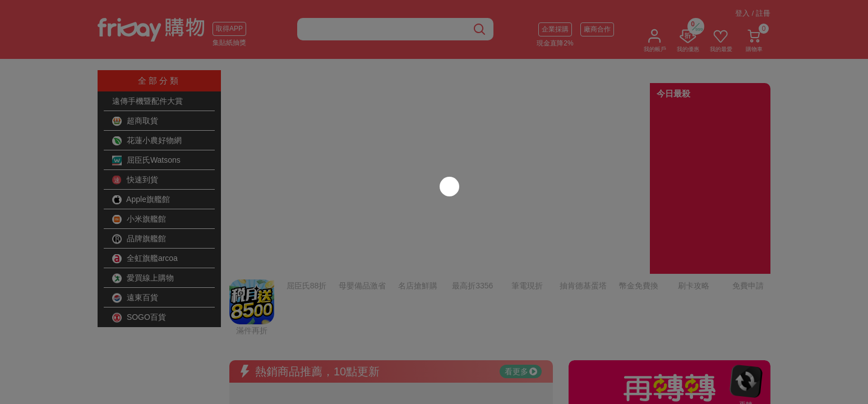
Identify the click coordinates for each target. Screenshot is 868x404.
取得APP (229, 29)
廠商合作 (597, 29)
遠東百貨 (135, 298)
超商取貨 (135, 121)
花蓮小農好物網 (147, 141)
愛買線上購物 (143, 278)
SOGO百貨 (139, 318)
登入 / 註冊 (753, 13)
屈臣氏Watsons (146, 160)
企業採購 (555, 29)
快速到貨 (135, 180)
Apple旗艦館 (141, 200)
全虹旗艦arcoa (145, 259)
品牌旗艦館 (139, 239)
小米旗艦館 (139, 219)
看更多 (521, 278)
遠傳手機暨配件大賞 (147, 101)
